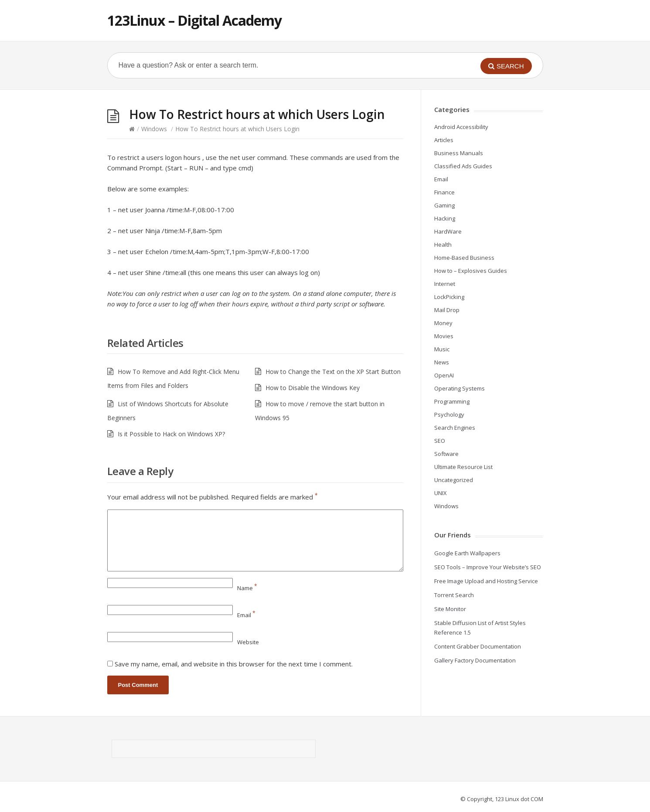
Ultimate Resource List (463, 467)
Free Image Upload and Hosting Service (486, 581)
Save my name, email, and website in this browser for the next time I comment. (234, 664)
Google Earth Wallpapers (467, 553)
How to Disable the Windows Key (313, 388)
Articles (444, 140)
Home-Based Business (464, 258)
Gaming (444, 205)
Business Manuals (459, 153)
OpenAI (444, 375)
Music (442, 349)
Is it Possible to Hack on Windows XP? (171, 434)
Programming (452, 401)
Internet (445, 284)
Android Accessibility (461, 127)
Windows (154, 129)
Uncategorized (454, 480)
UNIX (441, 493)
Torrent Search (454, 595)
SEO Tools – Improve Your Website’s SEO (488, 567)
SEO (440, 441)
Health (443, 245)
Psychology (449, 414)
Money (443, 323)
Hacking (445, 218)
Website (248, 642)
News (442, 362)
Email (246, 615)
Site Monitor (450, 609)
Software (446, 454)
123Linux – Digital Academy (194, 20)
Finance (444, 192)
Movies (444, 336)
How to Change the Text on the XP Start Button (333, 372)
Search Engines (455, 428)
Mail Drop (447, 310)
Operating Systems (459, 388)
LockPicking (449, 297)
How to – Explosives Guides (471, 271)
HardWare (448, 231)
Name (247, 588)
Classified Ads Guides (463, 166)
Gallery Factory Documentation (475, 660)
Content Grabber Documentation (478, 646)
